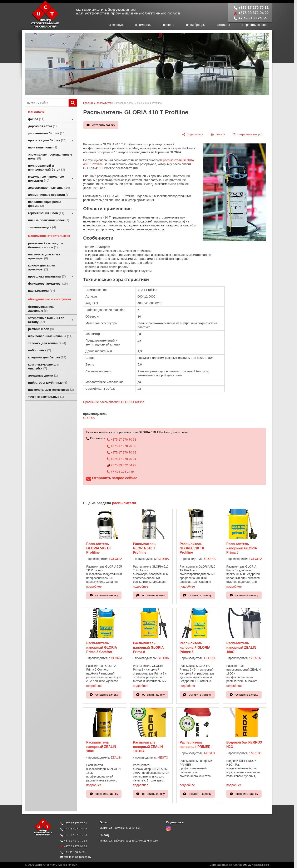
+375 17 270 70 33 (122, 452)
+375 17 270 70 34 (122, 459)
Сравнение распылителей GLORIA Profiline (114, 402)
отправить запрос (254, 25)
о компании (143, 25)
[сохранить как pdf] (247, 134)
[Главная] (41, 28)
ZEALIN (256, 658)
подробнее (94, 587)
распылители (105, 103)
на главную (116, 25)
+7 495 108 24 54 (250, 18)
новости (169, 25)
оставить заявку (104, 125)
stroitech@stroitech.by (76, 857)
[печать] (218, 134)
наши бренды (196, 25)
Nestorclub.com (260, 865)
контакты (223, 25)
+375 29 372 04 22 (251, 13)
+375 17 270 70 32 (122, 446)
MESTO (163, 757)
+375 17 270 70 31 (251, 8)
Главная (88, 103)
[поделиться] (193, 134)
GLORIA (89, 418)
